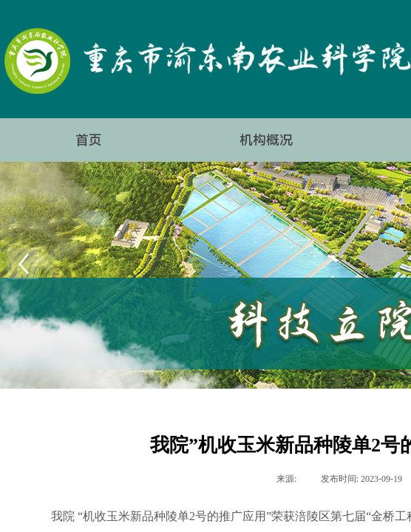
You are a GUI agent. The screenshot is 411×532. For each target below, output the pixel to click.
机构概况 (266, 140)
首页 (89, 140)
